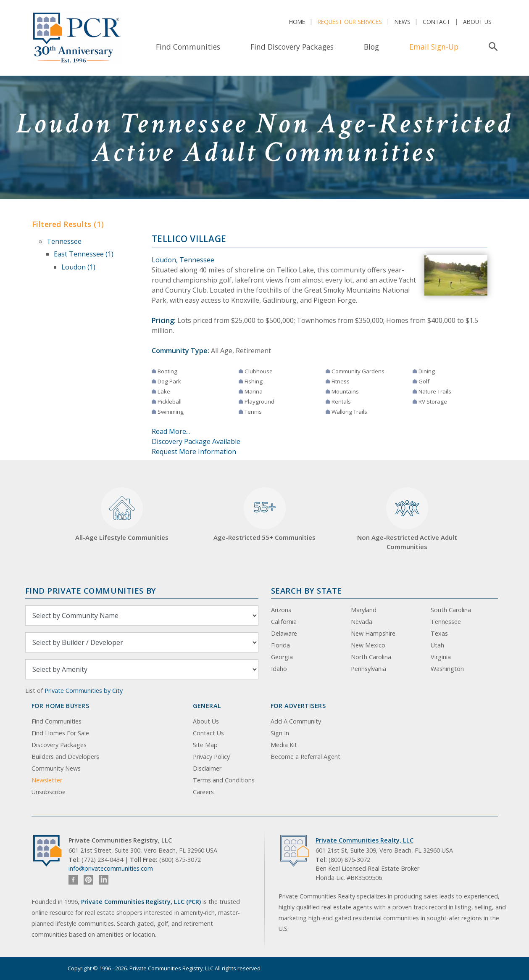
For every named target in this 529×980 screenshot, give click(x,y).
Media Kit (284, 745)
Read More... (171, 431)
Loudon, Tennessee (183, 260)
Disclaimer (207, 768)
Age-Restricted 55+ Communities (264, 514)
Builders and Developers (65, 757)
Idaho (279, 669)
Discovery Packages (59, 745)
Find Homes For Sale (60, 733)
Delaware (284, 633)
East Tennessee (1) (84, 254)
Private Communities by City (84, 691)
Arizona (281, 610)
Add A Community (296, 721)
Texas (439, 633)
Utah (437, 645)
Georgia (282, 657)
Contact (437, 22)
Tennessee (64, 241)
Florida (280, 645)
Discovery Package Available (196, 441)
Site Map (205, 745)
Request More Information (194, 452)
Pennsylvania (368, 669)
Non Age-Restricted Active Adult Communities (407, 519)
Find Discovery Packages (292, 47)
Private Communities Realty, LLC (365, 840)
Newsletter (47, 780)
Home (297, 22)
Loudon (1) (78, 267)
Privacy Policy (211, 757)
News (403, 22)
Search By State (307, 590)
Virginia (441, 657)
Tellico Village (189, 239)
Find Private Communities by (91, 590)
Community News (56, 768)
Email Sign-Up (434, 47)
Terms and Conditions (224, 780)
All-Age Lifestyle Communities (122, 514)
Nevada (362, 622)
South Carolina (451, 610)
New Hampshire (373, 633)
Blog (371, 47)
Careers (203, 792)
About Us (477, 22)
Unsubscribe (49, 792)
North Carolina (371, 657)
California (284, 622)
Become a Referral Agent (305, 757)
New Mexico (368, 645)
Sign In (280, 733)
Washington (447, 669)
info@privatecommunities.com (111, 868)
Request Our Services (350, 22)
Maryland (364, 610)
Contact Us (208, 733)
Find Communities (188, 47)
